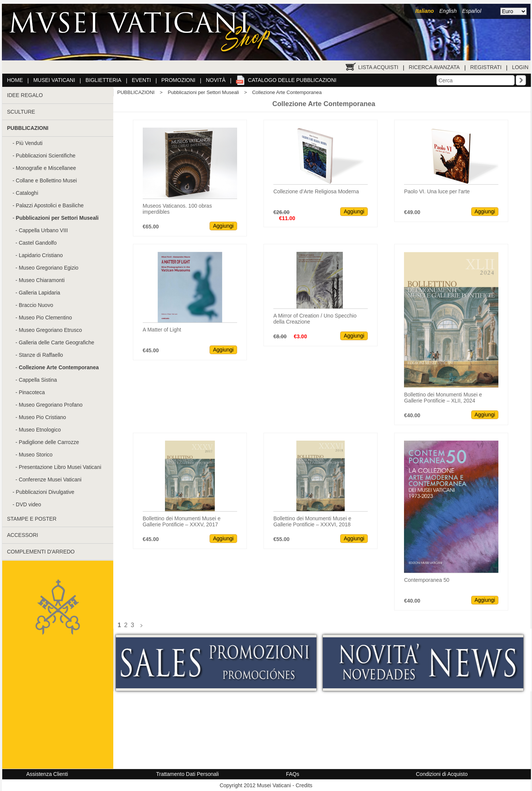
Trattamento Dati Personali (188, 774)
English (448, 11)
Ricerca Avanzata (434, 67)
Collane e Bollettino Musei (46, 180)
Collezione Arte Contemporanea (287, 92)
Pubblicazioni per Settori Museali (203, 92)
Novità (216, 80)
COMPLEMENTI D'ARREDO (41, 552)
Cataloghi (27, 193)
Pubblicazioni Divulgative (45, 492)
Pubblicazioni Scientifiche (46, 156)
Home (15, 80)
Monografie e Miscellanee (46, 168)
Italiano (425, 11)
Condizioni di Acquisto (442, 774)
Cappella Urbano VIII (43, 230)
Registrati (486, 67)
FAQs (293, 774)
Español (472, 11)
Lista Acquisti (378, 67)
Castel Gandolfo (38, 243)
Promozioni (178, 80)
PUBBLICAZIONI (136, 92)
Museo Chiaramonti (42, 280)
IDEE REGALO (25, 95)
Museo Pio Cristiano (42, 417)
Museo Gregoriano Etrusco (50, 330)
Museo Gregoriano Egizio (49, 268)
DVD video (29, 504)
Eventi (141, 80)
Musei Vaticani (54, 80)
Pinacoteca (32, 392)
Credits (304, 785)
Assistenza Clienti (47, 774)
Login (520, 67)
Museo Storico (36, 455)
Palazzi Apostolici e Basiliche (50, 205)
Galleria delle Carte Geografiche (57, 342)
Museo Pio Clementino (45, 318)
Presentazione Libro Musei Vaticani (60, 467)
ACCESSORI (23, 535)
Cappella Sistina (38, 380)
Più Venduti (29, 143)
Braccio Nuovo (36, 305)
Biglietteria (104, 80)
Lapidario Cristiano (41, 255)
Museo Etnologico (40, 430)
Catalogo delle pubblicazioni (292, 80)
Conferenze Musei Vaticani (50, 480)
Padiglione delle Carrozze (49, 442)
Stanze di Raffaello (41, 355)
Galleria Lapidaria (40, 293)
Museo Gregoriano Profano (51, 405)
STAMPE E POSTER (32, 519)
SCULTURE (21, 112)
